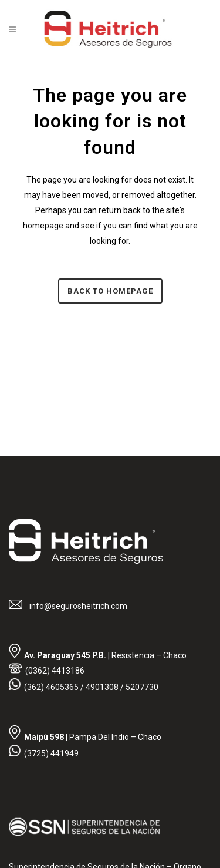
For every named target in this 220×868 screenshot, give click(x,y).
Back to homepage (110, 291)
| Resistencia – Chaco (105, 655)
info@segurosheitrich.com (77, 606)
